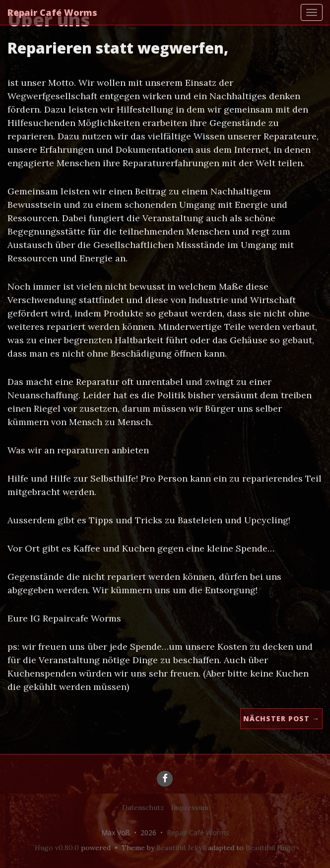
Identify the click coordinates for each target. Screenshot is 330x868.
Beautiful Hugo (270, 848)
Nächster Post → (281, 718)
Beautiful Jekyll (181, 848)
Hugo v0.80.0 (57, 848)
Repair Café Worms (52, 12)
